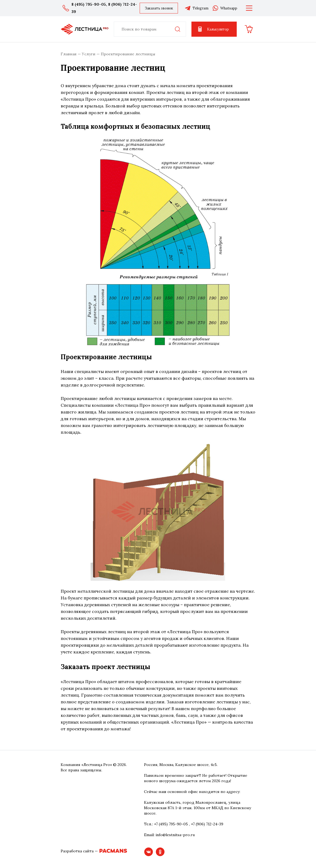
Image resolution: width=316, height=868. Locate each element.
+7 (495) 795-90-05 (171, 824)
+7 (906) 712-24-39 (207, 824)
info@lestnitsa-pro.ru (175, 835)
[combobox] (150, 29)
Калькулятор (213, 29)
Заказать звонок (159, 8)
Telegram (196, 8)
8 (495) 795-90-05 (89, 4)
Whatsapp (225, 8)
